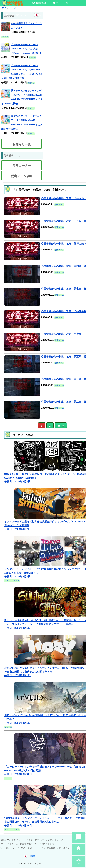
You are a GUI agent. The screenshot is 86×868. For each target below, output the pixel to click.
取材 (22, 844)
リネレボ (61, 840)
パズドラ (29, 840)
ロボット (54, 844)
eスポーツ (32, 844)
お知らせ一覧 (22, 144)
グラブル (39, 840)
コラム (15, 844)
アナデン (50, 840)
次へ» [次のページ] (61, 426)
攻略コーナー (22, 166)
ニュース (5, 844)
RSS (23, 848)
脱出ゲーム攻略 (22, 176)
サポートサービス (36, 848)
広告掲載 (51, 848)
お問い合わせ (64, 848)
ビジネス (43, 844)
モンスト (18, 840)
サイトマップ (12, 848)
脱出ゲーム (6, 840)
